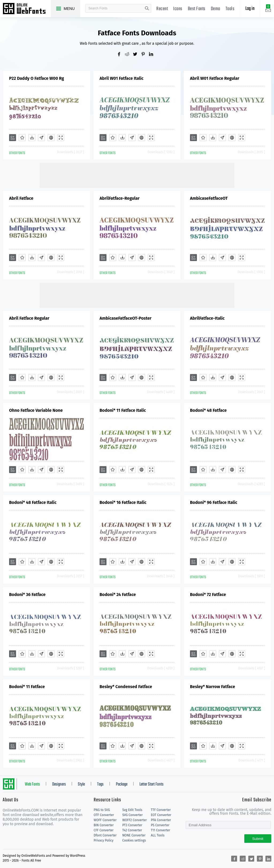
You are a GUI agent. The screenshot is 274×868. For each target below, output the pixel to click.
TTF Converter (161, 810)
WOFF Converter (105, 820)
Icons (178, 9)
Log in (250, 9)
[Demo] (61, 138)
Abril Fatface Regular (29, 318)
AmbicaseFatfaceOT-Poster (125, 318)
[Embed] (51, 138)
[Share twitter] (137, 55)
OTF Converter (104, 815)
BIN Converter (104, 825)
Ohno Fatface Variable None (36, 410)
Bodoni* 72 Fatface (208, 595)
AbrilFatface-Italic (207, 318)
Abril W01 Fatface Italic (121, 78)
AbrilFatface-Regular (119, 198)
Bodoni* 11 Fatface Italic (123, 410)
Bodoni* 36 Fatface (27, 595)
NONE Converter (134, 835)
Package (122, 784)
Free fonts (27, 9)
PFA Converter (161, 820)
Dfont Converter (105, 835)
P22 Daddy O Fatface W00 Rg (37, 78)
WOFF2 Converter (135, 820)
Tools (230, 9)
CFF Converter (104, 830)
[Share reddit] (129, 55)
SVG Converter (132, 815)
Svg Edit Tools (132, 810)
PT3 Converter (132, 825)
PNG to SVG (102, 810)
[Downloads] (32, 138)
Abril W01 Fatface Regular (215, 78)
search (147, 8)
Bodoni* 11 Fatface (27, 687)
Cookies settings (134, 840)
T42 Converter (132, 830)
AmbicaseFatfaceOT (209, 198)
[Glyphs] (41, 138)
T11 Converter (161, 830)
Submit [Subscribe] (258, 839)
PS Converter (160, 825)
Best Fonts (197, 9)
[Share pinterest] (145, 55)
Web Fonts (32, 784)
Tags (100, 784)
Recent (162, 9)
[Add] (13, 138)
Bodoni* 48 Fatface (208, 410)
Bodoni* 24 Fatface (118, 595)
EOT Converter (161, 815)
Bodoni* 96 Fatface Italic (214, 502)
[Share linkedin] (153, 55)
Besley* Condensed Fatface (126, 687)
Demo (216, 9)
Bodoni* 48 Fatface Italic (33, 502)
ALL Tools (158, 835)
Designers (59, 784)
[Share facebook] (121, 55)
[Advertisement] (137, 175)
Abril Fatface (21, 198)
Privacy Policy (104, 840)
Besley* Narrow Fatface (212, 687)
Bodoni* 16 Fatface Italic (123, 502)
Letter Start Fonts (151, 784)
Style (81, 784)
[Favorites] (22, 138)
